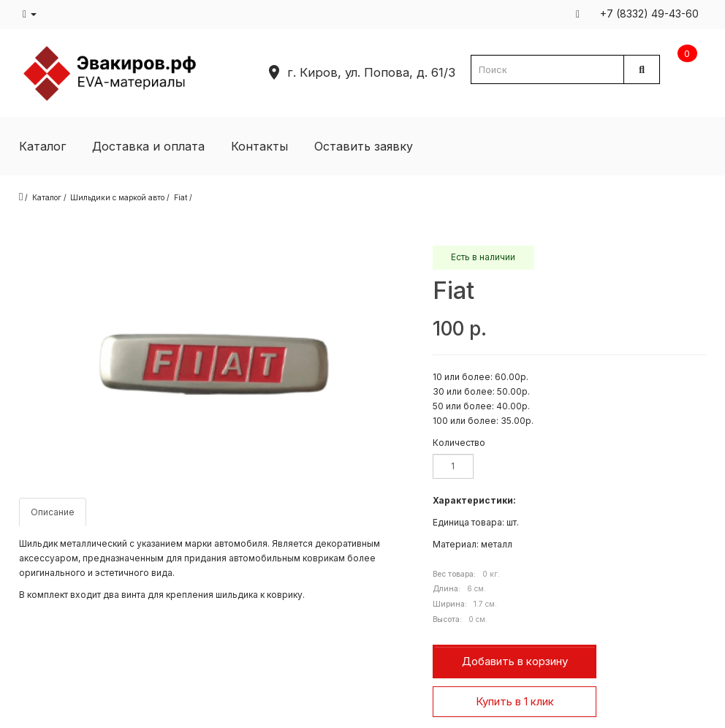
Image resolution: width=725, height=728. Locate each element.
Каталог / (49, 197)
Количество (459, 443)
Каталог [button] (42, 146)
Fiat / (183, 197)
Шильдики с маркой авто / (120, 197)
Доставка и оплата (148, 146)
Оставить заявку (364, 146)
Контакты (259, 146)
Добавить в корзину (515, 661)
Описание (53, 512)
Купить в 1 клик (515, 701)
